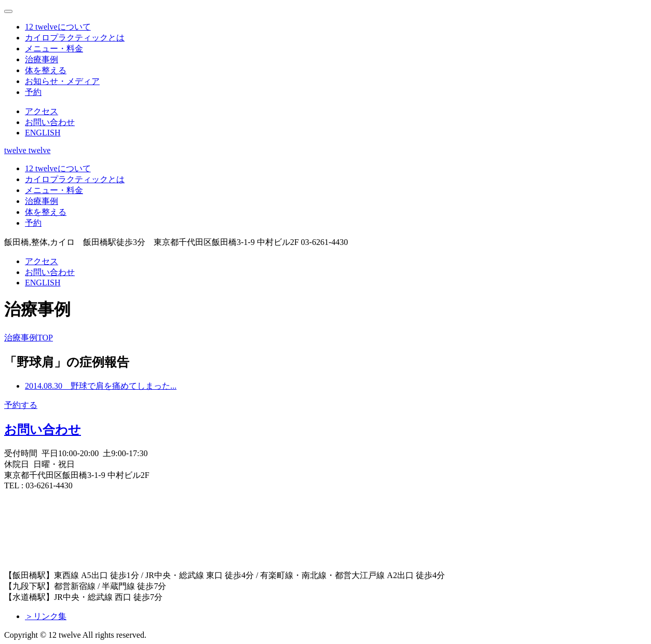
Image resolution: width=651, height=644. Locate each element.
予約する (21, 405)
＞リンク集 (46, 616)
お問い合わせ (43, 430)
